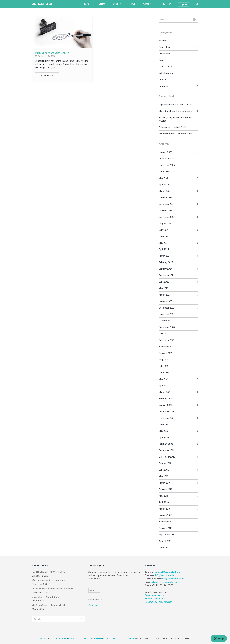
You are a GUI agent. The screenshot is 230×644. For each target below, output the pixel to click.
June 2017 (164, 548)
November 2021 (167, 347)
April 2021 (164, 386)
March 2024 (165, 256)
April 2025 (164, 185)
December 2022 (167, 308)
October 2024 (166, 210)
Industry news (166, 73)
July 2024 (164, 230)
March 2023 (165, 295)
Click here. (94, 605)
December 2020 (167, 411)
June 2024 (164, 236)
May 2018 (164, 496)
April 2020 (164, 437)
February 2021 (166, 399)
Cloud (114, 638)
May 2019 (164, 476)
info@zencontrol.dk (165, 575)
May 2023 (164, 288)
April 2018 (164, 502)
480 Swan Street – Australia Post (175, 134)
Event (162, 60)
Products (85, 4)
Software (107, 638)
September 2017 (167, 535)
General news (166, 67)
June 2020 (164, 424)
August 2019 (165, 463)
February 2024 (166, 262)
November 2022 (167, 314)
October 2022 (166, 321)
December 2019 (167, 450)
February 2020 (166, 444)
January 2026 (166, 152)
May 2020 (164, 431)
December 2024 (167, 204)
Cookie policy (86, 638)
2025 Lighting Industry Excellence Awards (52, 589)
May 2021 (164, 379)
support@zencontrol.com (168, 572)
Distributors (165, 54)
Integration (97, 638)
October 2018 (166, 489)
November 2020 (167, 418)
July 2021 (164, 366)
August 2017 (165, 541)
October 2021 (166, 353)
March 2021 (165, 392)
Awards (163, 41)
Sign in (94, 590)
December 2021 (167, 340)
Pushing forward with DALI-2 (52, 53)
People (162, 80)
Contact (147, 4)
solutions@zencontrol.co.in (164, 582)
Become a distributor (155, 599)
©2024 (43, 638)
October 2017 (166, 528)
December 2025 (167, 159)
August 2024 (165, 223)
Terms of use (61, 638)
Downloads (131, 638)
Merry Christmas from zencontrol (176, 111)
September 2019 (167, 457)
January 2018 (166, 515)
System (101, 4)
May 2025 (164, 178)
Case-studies (166, 47)
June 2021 (164, 373)
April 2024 (164, 249)
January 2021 (166, 405)
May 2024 (164, 243)
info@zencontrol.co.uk (173, 579)
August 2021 (165, 360)
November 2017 (167, 522)
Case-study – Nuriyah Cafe (172, 127)
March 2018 (165, 509)
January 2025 (166, 198)
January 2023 (166, 301)
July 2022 (164, 334)
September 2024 (167, 217)
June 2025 (164, 172)
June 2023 (164, 282)
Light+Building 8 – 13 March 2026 (175, 104)
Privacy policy (74, 638)
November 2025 (167, 165)
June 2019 (164, 470)
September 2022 (167, 327)
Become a (158, 602)
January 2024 (166, 269)
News (132, 4)
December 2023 (167, 275)
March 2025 (165, 191)
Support (117, 4)
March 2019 (165, 483)
